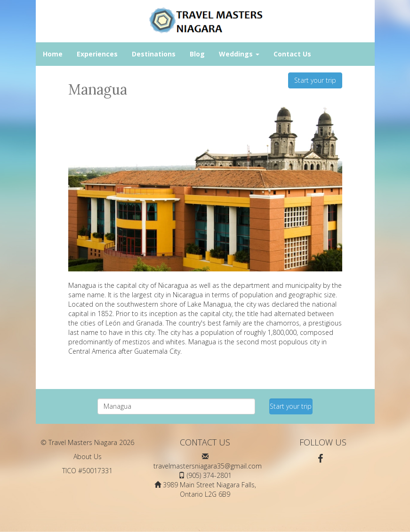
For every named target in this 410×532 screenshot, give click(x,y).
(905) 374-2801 (209, 475)
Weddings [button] (239, 54)
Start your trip (315, 80)
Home (53, 54)
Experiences (97, 54)
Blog (197, 54)
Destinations (154, 54)
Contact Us (292, 54)
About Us (88, 457)
